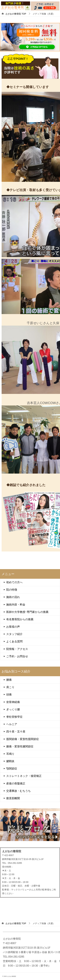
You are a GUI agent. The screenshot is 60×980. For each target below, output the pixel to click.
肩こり (10, 687)
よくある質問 (14, 641)
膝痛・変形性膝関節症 (20, 747)
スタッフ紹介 (14, 634)
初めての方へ (14, 582)
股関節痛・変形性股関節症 (23, 739)
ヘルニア (12, 724)
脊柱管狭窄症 (14, 717)
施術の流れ (13, 597)
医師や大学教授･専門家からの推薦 (27, 612)
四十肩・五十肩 (16, 732)
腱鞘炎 (10, 761)
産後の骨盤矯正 (16, 784)
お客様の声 (13, 627)
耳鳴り (10, 754)
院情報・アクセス (17, 649)
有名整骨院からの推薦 (20, 619)
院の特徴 (12, 590)
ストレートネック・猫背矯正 (24, 776)
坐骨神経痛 (13, 702)
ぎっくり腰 (13, 709)
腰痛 (9, 680)
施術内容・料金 (16, 605)
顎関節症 (12, 769)
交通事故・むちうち (18, 791)
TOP (16, 14)
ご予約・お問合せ (17, 656)
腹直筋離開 (13, 798)
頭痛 (9, 695)
